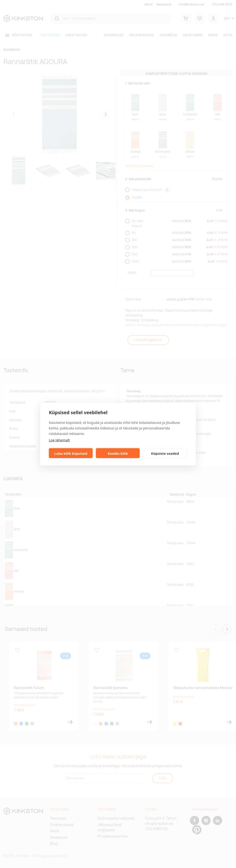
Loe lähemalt (59, 440)
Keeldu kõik (118, 453)
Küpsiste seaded (165, 453)
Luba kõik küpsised (71, 453)
